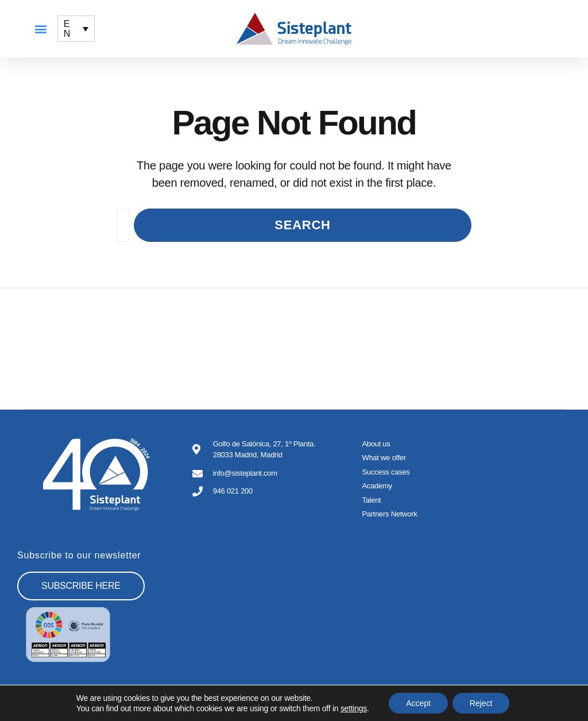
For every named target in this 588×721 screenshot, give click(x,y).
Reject (481, 703)
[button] (40, 29)
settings (354, 708)
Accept (418, 703)
